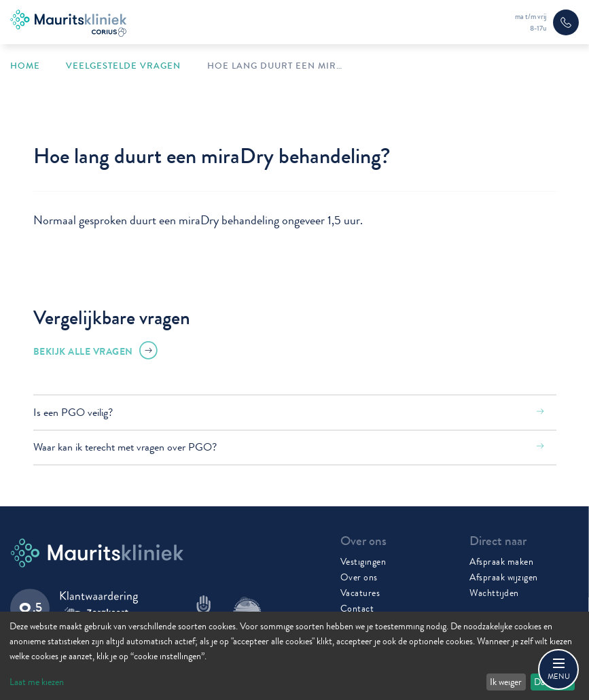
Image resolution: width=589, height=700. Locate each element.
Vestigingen (363, 561)
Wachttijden (494, 593)
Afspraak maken (501, 561)
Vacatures (360, 593)
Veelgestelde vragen (123, 66)
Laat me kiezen (37, 682)
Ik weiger (506, 682)
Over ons (359, 577)
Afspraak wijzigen (504, 577)
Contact (357, 608)
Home (25, 66)
